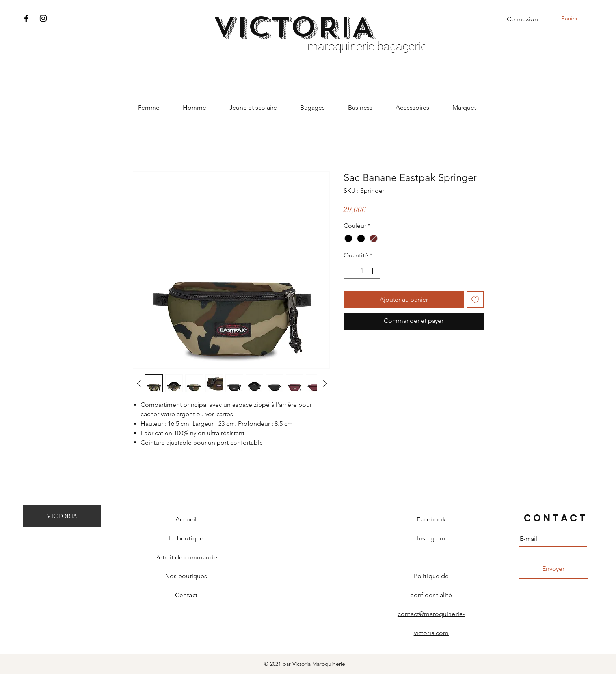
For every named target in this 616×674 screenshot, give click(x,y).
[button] (575, 19)
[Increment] (373, 271)
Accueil (186, 519)
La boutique (186, 538)
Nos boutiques (186, 576)
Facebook (431, 519)
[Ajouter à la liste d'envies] (475, 300)
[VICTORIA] (62, 516)
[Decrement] (350, 271)
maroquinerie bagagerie (367, 46)
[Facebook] (26, 18)
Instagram (431, 538)
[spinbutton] (362, 271)
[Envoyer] (553, 569)
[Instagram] (43, 18)
